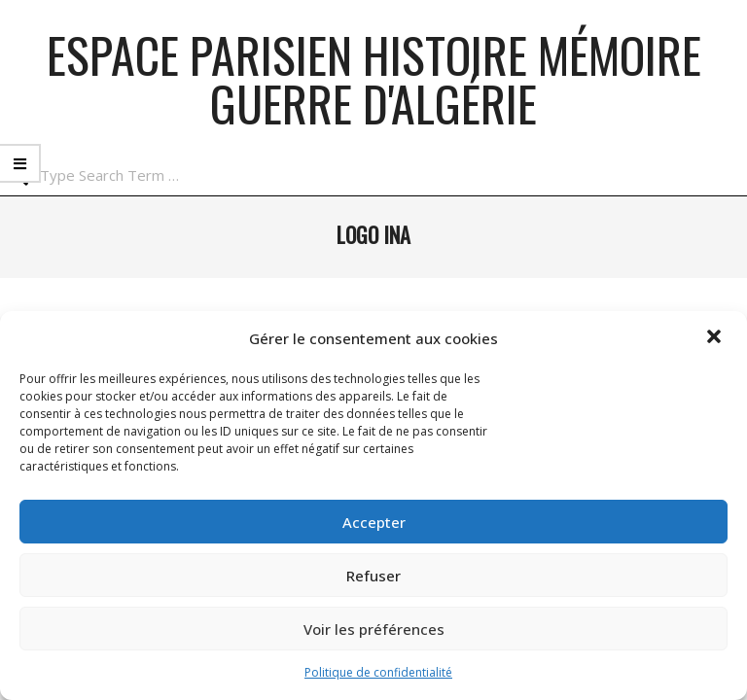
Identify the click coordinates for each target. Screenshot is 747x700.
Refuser (373, 576)
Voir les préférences (374, 629)
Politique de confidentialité (378, 672)
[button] (716, 338)
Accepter (374, 522)
